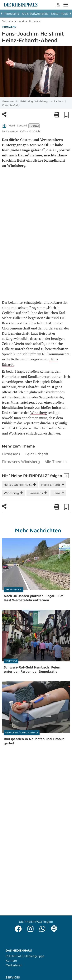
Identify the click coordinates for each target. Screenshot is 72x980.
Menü (66, 5)
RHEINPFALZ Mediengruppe (25, 956)
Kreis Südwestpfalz (35, 14)
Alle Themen (56, 462)
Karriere (11, 961)
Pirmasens (12, 14)
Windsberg (39, 413)
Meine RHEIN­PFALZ (29, 476)
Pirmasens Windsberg (21, 462)
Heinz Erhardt (37, 454)
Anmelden (58, 5)
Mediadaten (14, 965)
